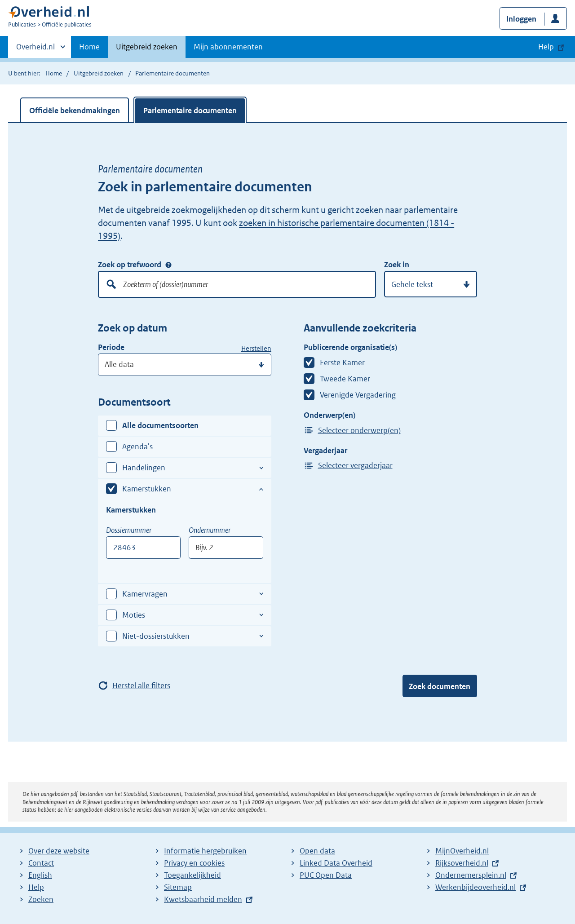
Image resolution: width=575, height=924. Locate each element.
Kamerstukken (147, 489)
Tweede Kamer (345, 379)
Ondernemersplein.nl (471, 875)
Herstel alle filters (141, 685)
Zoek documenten (440, 686)
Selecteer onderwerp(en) (359, 430)
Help (36, 887)
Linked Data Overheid (336, 863)
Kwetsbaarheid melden (203, 899)
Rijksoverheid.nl (462, 863)
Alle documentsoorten (160, 425)
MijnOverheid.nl (462, 851)
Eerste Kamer (342, 363)
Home (89, 47)
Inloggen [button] (521, 19)
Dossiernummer (129, 530)
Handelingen (144, 468)
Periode (111, 347)
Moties (134, 615)
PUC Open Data (326, 875)
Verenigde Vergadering (358, 395)
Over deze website (59, 851)
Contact (41, 863)
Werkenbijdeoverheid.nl (475, 887)
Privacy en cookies (194, 863)
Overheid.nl (35, 49)
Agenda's (137, 447)
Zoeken (41, 899)
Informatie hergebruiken (205, 851)
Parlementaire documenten (190, 111)
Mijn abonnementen (228, 47)
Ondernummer (210, 530)
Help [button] (546, 47)
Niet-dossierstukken (156, 636)
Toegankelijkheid (192, 875)
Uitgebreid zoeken (147, 47)
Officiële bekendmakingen (75, 111)
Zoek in (397, 265)
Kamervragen (145, 594)
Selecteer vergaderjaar (355, 465)
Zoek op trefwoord (130, 265)
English (40, 875)
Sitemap (178, 887)
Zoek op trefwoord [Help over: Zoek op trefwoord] (168, 265)
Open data (317, 851)
